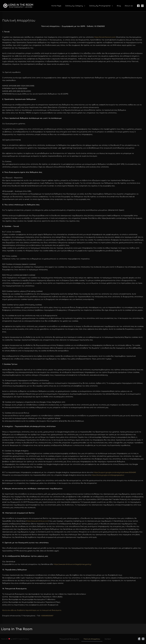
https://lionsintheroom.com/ (105, 37)
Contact (108, 639)
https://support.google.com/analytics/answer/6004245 (115, 472)
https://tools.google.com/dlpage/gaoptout (108, 475)
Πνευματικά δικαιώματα (69, 639)
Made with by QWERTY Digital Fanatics (15, 639)
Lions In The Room (19, 629)
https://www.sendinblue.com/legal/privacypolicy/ (73, 564)
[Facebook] (138, 6)
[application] (85, 6)
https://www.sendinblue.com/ (38, 521)
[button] (77, 6)
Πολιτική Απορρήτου (92, 639)
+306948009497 (47, 616)
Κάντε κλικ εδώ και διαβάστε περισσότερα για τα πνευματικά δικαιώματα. (33, 610)
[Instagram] (142, 6)
